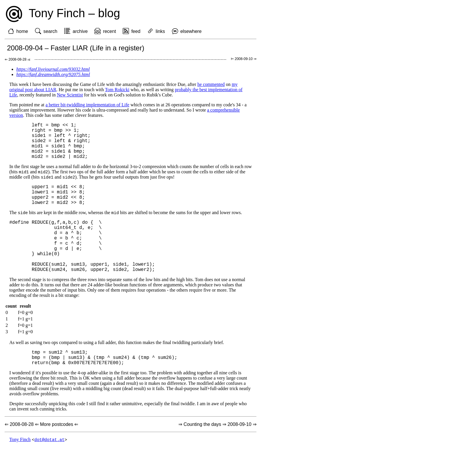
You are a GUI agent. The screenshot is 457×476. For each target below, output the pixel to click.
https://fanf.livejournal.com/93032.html (53, 69)
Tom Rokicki (117, 90)
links (160, 31)
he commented (211, 84)
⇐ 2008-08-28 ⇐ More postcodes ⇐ (41, 453)
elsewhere (191, 31)
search (50, 31)
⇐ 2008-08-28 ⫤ (17, 59)
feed (136, 31)
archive (80, 31)
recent (109, 31)
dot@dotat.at (50, 469)
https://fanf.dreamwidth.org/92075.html (53, 74)
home (22, 31)
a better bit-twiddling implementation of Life (87, 105)
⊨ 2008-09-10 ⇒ (244, 59)
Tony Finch (20, 469)
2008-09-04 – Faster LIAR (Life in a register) (76, 48)
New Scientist (70, 95)
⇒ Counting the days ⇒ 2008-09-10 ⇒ (217, 453)
